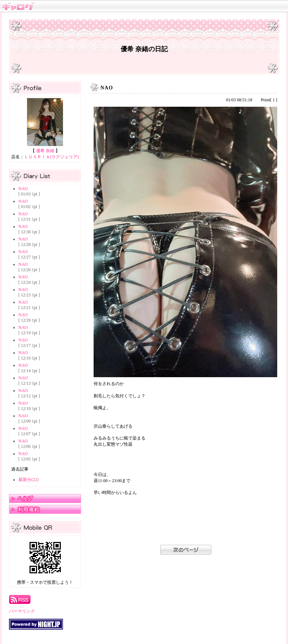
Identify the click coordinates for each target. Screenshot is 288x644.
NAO (23, 189)
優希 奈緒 (45, 151)
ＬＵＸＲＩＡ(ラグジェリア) (51, 157)
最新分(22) (28, 480)
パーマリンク (22, 611)
